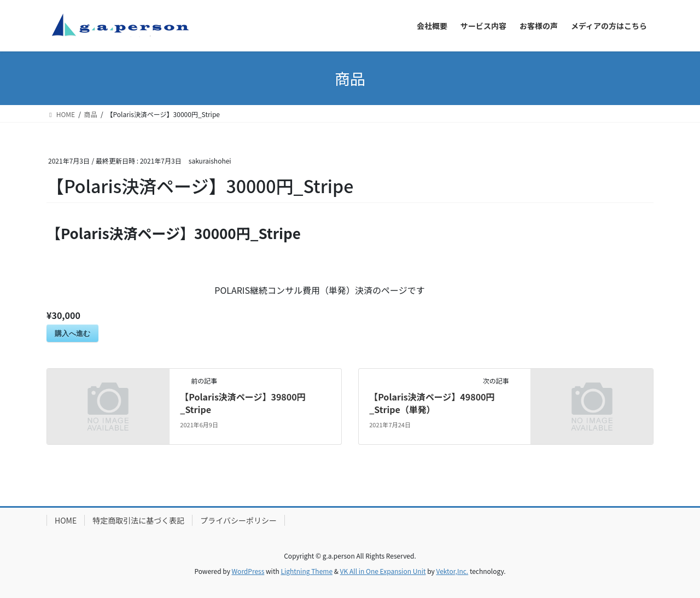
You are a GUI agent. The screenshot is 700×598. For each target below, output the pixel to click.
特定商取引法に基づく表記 (138, 520)
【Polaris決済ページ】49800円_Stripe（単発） (432, 403)
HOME (66, 520)
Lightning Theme (307, 571)
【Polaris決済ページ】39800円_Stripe (243, 403)
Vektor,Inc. (452, 571)
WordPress (248, 571)
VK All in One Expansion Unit (383, 571)
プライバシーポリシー (238, 520)
